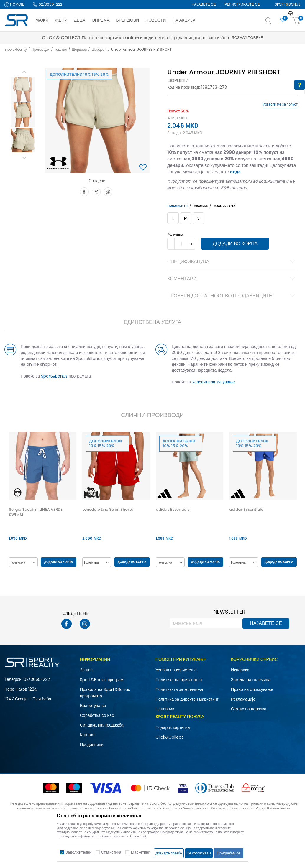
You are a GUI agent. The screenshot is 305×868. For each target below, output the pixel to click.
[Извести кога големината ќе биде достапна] (173, 218)
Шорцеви (79, 49)
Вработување (93, 706)
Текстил (61, 49)
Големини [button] (200, 206)
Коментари (232, 279)
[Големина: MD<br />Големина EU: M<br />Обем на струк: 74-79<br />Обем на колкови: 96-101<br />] (185, 218)
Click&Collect (169, 737)
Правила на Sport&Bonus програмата (105, 693)
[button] (274, 22)
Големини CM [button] (223, 206)
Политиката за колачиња (179, 690)
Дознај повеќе (205, 38)
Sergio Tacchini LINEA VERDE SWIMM (35, 513)
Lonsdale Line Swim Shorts (108, 510)
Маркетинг (140, 852)
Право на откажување (252, 690)
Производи (41, 49)
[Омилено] (283, 20)
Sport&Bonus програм (102, 680)
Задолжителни (78, 852)
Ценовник (165, 709)
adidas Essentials (173, 510)
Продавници (92, 745)
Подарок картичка (173, 728)
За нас (86, 670)
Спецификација (232, 262)
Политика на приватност (179, 680)
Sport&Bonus (54, 376)
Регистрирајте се (242, 4)
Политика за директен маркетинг (187, 699)
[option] (23, 89)
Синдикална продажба (102, 725)
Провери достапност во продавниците (232, 296)
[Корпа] (296, 21)
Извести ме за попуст (280, 104)
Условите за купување (213, 382)
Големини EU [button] (177, 206)
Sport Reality (16, 49)
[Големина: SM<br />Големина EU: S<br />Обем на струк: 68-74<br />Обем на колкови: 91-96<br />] (198, 218)
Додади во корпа (234, 244)
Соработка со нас (97, 716)
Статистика (111, 852)
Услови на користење (176, 670)
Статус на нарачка (249, 709)
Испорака (240, 670)
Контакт (87, 735)
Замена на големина (251, 680)
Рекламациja (243, 699)
